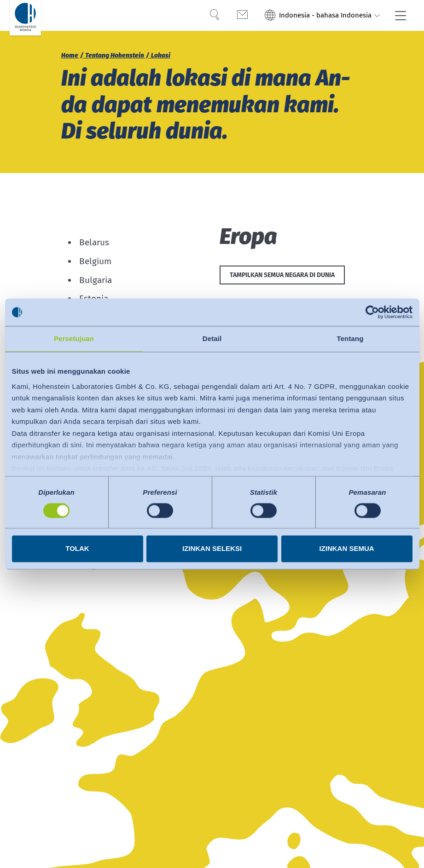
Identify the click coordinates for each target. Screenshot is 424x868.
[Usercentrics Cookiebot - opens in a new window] (372, 312)
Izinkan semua (346, 549)
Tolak (77, 549)
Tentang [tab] (350, 339)
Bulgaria (96, 280)
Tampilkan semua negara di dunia (282, 275)
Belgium (95, 261)
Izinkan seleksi (212, 549)
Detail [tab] (212, 339)
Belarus (94, 242)
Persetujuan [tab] (74, 339)
